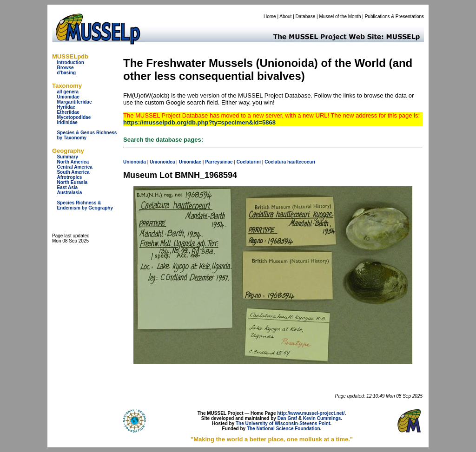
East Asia (67, 187)
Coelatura (275, 162)
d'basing (66, 73)
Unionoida (135, 162)
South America (73, 172)
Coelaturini (249, 162)
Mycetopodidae (74, 117)
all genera (68, 92)
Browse (65, 68)
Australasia (69, 193)
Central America (74, 167)
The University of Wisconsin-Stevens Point (283, 423)
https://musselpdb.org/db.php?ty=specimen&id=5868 (199, 122)
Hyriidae (66, 107)
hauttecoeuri (301, 162)
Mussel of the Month (340, 16)
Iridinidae (67, 122)
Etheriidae (68, 112)
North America (73, 162)
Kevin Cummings (322, 418)
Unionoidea (162, 162)
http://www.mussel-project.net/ (311, 413)
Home (270, 16)
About (285, 16)
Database (306, 16)
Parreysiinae (219, 162)
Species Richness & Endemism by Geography (85, 205)
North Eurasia (72, 182)
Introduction (70, 62)
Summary (67, 157)
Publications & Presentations (394, 16)
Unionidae (68, 97)
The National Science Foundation (284, 429)
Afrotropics (69, 177)
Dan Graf (287, 418)
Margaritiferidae (74, 102)
